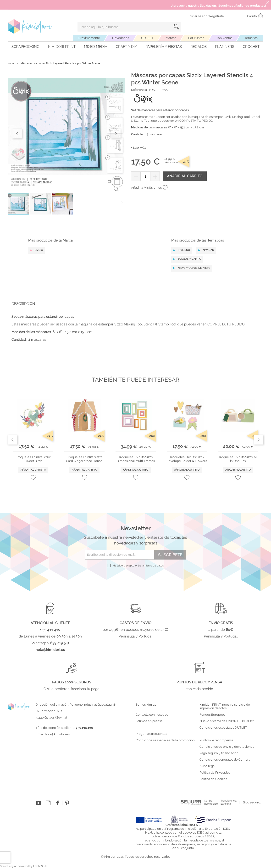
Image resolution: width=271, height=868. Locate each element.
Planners (225, 47)
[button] (117, 190)
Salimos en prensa (149, 721)
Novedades (121, 38)
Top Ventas (224, 38)
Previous (12, 440)
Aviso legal (207, 766)
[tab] (134, 304)
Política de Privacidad (215, 773)
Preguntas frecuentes (151, 734)
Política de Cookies (213, 779)
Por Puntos (196, 38)
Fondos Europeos (212, 715)
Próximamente (89, 38)
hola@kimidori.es (57, 734)
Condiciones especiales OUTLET (223, 728)
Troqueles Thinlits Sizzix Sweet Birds (33, 459)
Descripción (23, 304)
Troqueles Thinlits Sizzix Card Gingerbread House (85, 459)
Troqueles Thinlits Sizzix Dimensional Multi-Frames (136, 459)
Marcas (171, 38)
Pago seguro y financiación (219, 753)
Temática (251, 38)
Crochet (251, 47)
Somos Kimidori (147, 705)
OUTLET (147, 38)
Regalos (199, 47)
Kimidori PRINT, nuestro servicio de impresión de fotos (225, 706)
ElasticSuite (40, 866)
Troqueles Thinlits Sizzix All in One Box (238, 459)
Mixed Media (96, 47)
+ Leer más (138, 148)
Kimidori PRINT (62, 47)
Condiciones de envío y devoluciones (227, 747)
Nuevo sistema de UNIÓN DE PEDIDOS (227, 721)
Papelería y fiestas (164, 47)
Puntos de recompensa (216, 740)
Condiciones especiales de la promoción (166, 740)
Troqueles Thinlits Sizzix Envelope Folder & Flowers (187, 459)
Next (259, 440)
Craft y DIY (126, 47)
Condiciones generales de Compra (225, 760)
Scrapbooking (25, 47)
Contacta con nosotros (152, 715)
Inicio (11, 63)
